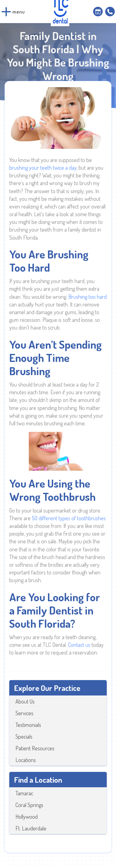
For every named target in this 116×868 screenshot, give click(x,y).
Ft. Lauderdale (31, 828)
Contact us (79, 645)
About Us (25, 701)
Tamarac (24, 793)
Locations (26, 760)
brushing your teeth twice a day (43, 168)
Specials (24, 736)
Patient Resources (35, 748)
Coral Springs (29, 805)
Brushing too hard (88, 297)
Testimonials (28, 725)
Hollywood (27, 817)
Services (24, 713)
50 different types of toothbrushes (69, 518)
